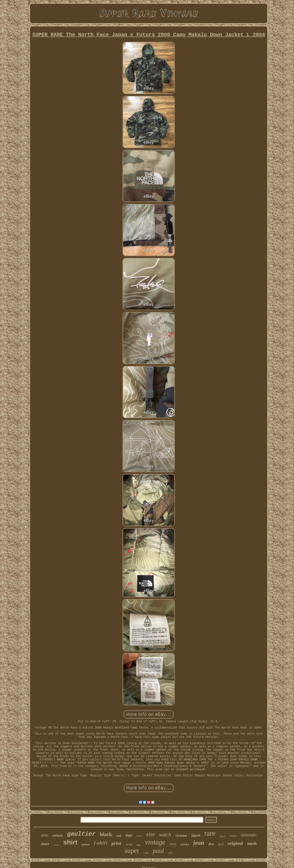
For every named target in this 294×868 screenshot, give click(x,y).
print (116, 843)
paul (158, 851)
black (106, 834)
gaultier (81, 834)
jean (199, 843)
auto (45, 835)
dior (211, 844)
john (170, 853)
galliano (86, 844)
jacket (129, 844)
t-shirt (101, 843)
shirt (70, 842)
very (173, 844)
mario (233, 836)
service (185, 844)
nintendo (249, 835)
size (150, 834)
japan (196, 835)
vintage (155, 842)
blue (139, 845)
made (146, 853)
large (223, 836)
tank (119, 836)
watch (165, 835)
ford (221, 844)
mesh (252, 843)
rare (210, 833)
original (235, 843)
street (139, 836)
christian (181, 836)
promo (56, 845)
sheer (45, 844)
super (132, 851)
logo (129, 835)
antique (58, 835)
